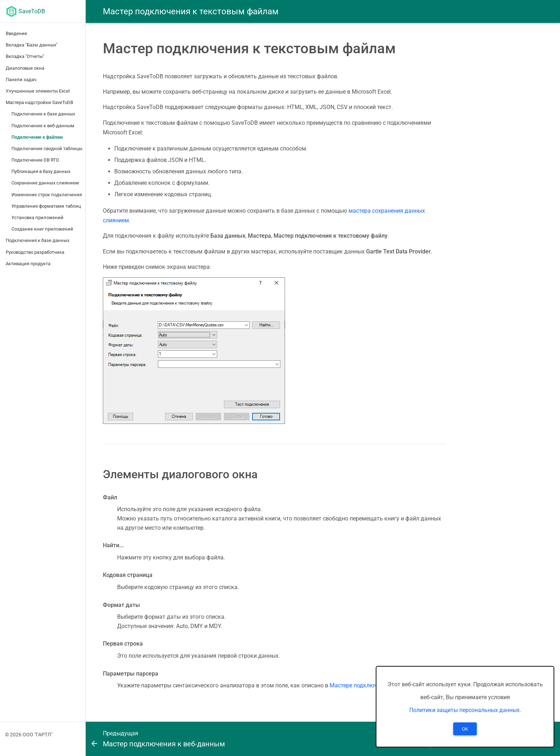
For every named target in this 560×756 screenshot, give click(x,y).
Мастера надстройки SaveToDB (39, 102)
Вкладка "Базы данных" (32, 45)
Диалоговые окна (25, 68)
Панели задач (21, 80)
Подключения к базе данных (37, 240)
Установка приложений (37, 218)
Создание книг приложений (42, 229)
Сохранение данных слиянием (45, 183)
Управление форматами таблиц (46, 206)
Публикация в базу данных (41, 171)
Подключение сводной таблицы (47, 149)
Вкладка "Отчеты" (25, 56)
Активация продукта (28, 264)
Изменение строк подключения (47, 195)
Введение (16, 33)
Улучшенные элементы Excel (38, 91)
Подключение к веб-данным (43, 126)
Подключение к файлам (37, 137)
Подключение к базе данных (43, 114)
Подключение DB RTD (35, 160)
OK (465, 729)
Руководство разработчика (35, 252)
